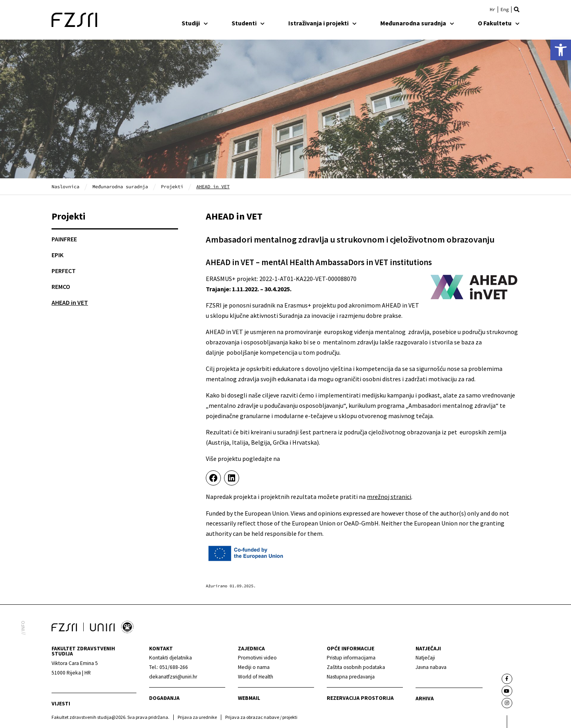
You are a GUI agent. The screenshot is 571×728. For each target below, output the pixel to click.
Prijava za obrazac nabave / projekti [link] (261, 717)
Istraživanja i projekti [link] (322, 23)
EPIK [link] (57, 255)
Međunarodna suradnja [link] (417, 23)
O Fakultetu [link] (499, 23)
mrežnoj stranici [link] (389, 497)
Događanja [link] (164, 698)
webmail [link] (249, 698)
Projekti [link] (172, 186)
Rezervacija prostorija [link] (360, 698)
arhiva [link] (425, 698)
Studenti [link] (248, 23)
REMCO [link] (61, 287)
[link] (561, 50)
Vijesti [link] (61, 704)
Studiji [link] (195, 23)
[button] (517, 10)
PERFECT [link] (64, 271)
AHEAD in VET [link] (70, 302)
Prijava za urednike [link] (197, 717)
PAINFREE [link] (64, 239)
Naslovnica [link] (65, 186)
